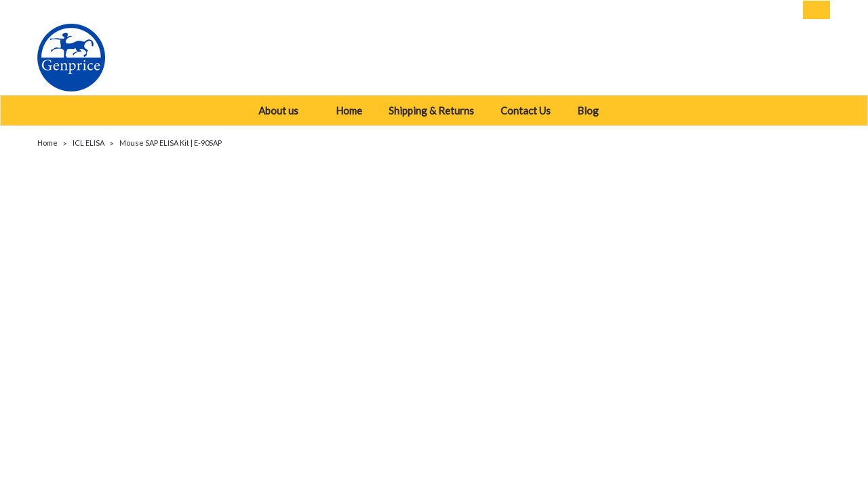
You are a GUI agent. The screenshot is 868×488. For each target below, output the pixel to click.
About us (284, 110)
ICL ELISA (88, 143)
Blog (593, 110)
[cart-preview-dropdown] (813, 10)
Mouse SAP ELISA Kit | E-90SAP (171, 143)
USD (132, 10)
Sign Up (773, 10)
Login (730, 10)
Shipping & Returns (431, 110)
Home (349, 110)
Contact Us (526, 110)
